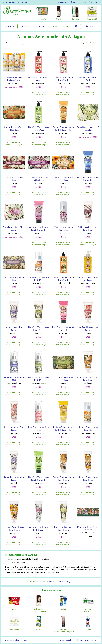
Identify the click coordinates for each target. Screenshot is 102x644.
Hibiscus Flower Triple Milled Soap (63, 179)
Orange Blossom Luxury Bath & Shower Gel (63, 129)
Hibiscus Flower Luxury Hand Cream (14, 528)
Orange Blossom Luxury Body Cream (63, 479)
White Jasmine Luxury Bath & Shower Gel (39, 228)
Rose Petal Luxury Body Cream (14, 428)
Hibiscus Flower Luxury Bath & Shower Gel (63, 428)
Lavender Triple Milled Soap (14, 279)
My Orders (94, 2)
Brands (10, 26)
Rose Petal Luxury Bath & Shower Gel (63, 328)
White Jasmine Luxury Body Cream (39, 528)
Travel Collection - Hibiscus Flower (14, 79)
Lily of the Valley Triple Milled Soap (63, 379)
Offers (43, 26)
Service (78, 2)
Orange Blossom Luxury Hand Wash (63, 279)
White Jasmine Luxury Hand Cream (88, 228)
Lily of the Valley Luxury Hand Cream (39, 328)
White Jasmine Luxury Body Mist (63, 228)
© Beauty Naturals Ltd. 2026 (87, 640)
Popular (91, 43)
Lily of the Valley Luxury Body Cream (63, 528)
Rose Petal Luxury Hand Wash (39, 79)
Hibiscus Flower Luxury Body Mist (88, 428)
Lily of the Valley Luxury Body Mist (39, 379)
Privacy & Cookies (67, 640)
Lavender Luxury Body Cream (14, 479)
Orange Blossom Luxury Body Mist (39, 279)
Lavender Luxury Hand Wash (88, 79)
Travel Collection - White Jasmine (14, 228)
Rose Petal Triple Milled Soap (14, 179)
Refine (18, 43)
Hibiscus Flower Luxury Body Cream (88, 479)
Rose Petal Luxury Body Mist (39, 428)
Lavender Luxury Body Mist (14, 379)
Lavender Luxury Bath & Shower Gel (88, 179)
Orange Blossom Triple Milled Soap (14, 129)
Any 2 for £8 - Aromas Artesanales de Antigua (39, 94)
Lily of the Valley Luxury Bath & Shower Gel (39, 479)
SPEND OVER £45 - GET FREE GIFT (16, 2)
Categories (26, 26)
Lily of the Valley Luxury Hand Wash (39, 129)
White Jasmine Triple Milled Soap (39, 179)
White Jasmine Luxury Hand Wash (63, 79)
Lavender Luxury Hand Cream (14, 328)
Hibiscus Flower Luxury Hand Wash (88, 279)
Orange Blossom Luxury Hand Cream (88, 379)
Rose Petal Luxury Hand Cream (88, 328)
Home (63, 2)
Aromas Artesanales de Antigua (51, 37)
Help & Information (12, 640)
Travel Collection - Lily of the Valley (88, 129)
